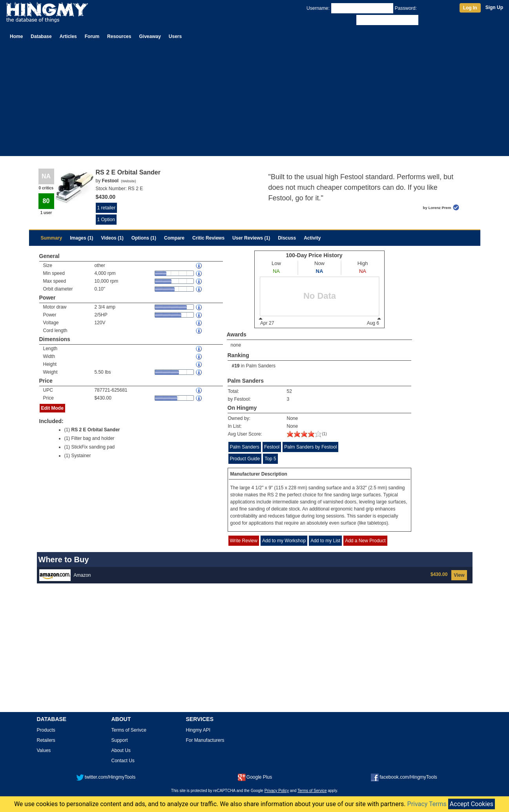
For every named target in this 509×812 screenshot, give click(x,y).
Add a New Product (365, 541)
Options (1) (144, 238)
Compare (174, 238)
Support (120, 740)
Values (44, 750)
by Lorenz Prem (437, 208)
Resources (119, 36)
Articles (68, 36)
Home (16, 36)
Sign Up (494, 7)
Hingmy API (198, 730)
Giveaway (150, 36)
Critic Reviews (208, 238)
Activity (312, 238)
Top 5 (270, 459)
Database (41, 36)
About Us (121, 750)
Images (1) (81, 238)
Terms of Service (312, 791)
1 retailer (107, 208)
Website (128, 181)
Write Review (244, 541)
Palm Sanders (261, 366)
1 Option (106, 220)
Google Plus (255, 777)
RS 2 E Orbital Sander (96, 430)
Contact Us (123, 761)
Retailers (46, 740)
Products (46, 730)
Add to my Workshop (284, 541)
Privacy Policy (277, 791)
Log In (470, 8)
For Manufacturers (205, 740)
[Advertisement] (255, 101)
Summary (52, 238)
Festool (272, 447)
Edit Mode (52, 408)
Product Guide (245, 459)
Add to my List (325, 541)
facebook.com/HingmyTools (404, 777)
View (459, 575)
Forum (92, 36)
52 (289, 391)
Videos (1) (112, 238)
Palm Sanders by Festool (310, 447)
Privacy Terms (427, 804)
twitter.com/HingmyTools (106, 777)
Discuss (287, 238)
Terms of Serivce (129, 730)
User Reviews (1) (251, 238)
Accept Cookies (472, 804)
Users (175, 36)
